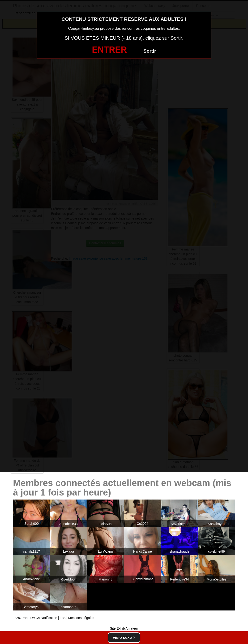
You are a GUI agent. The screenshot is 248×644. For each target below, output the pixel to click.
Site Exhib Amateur (124, 628)
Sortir (150, 51)
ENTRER (109, 50)
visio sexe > (124, 638)
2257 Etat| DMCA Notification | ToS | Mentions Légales (54, 618)
